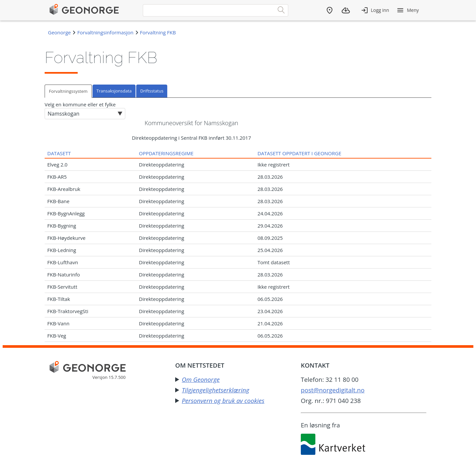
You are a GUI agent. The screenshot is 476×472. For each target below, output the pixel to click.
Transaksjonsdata (114, 91)
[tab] (69, 91)
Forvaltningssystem (68, 91)
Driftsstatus (152, 91)
